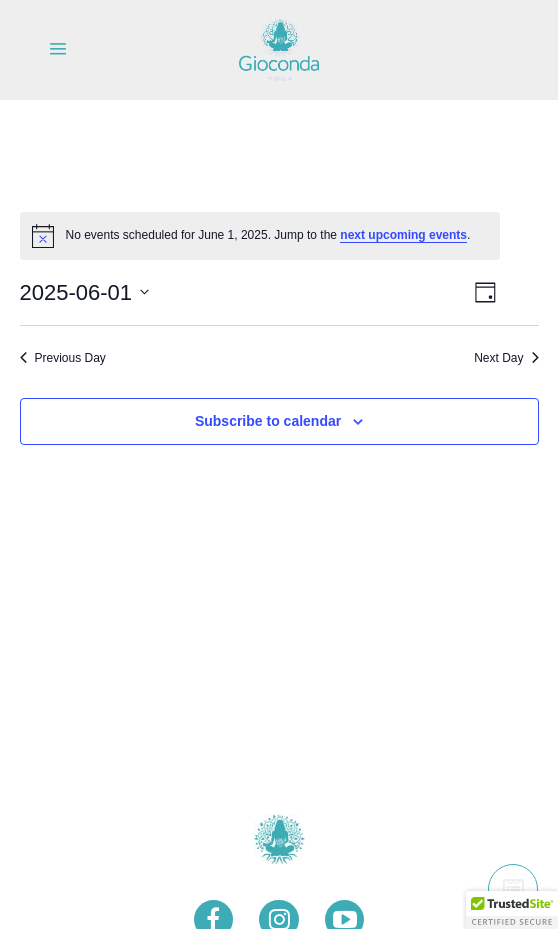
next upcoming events (403, 235)
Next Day (506, 358)
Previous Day (63, 358)
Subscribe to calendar (268, 421)
